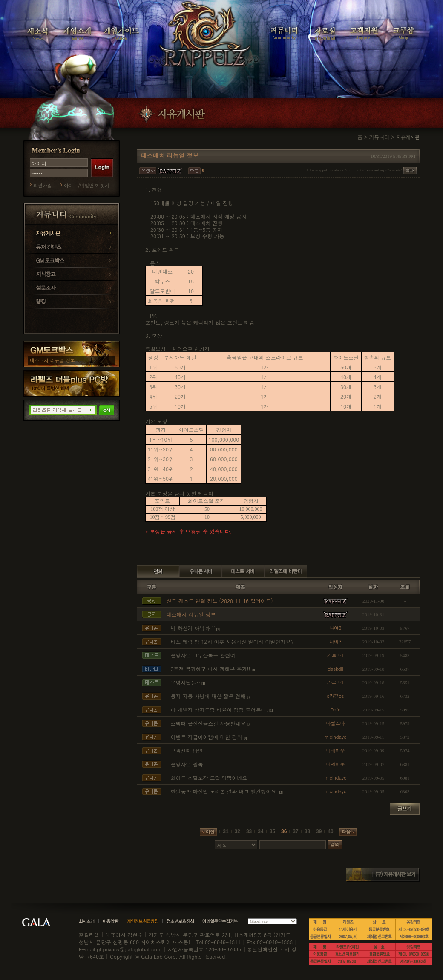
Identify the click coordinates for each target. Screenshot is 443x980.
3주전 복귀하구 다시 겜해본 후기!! (211, 669)
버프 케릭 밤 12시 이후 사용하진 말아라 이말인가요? (232, 641)
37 (295, 831)
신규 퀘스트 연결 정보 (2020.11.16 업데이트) (220, 601)
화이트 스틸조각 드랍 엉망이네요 (209, 778)
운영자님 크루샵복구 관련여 (203, 655)
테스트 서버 (243, 571)
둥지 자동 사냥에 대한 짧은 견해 (208, 696)
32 (237, 831)
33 (249, 831)
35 (272, 831)
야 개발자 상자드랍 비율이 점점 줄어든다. (220, 710)
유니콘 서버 (201, 571)
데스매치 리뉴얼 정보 (52, 360)
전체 (158, 571)
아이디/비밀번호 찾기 (87, 185)
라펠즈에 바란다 (286, 571)
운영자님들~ (186, 682)
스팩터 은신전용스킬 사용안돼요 (208, 723)
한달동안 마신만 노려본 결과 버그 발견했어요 (224, 791)
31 (226, 831)
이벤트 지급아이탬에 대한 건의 (207, 737)
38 (307, 831)
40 (330, 831)
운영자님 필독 (187, 764)
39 (319, 831)
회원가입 (43, 185)
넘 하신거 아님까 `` (193, 628)
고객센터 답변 (187, 750)
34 (260, 831)
